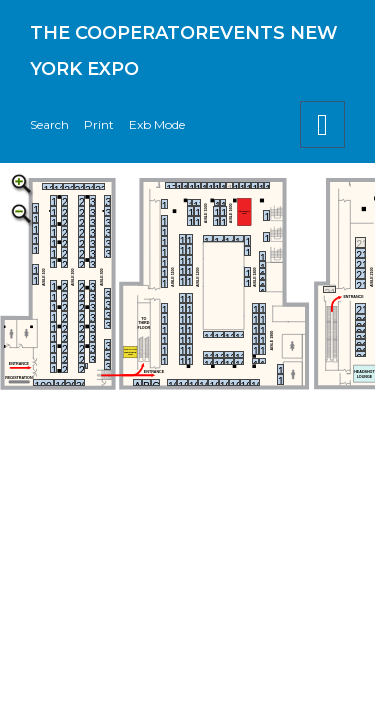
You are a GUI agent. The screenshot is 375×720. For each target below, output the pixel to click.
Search (49, 124)
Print (99, 124)
